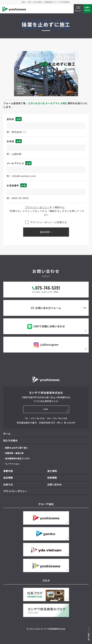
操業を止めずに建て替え (16, 448)
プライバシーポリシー (37, 207)
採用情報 (52, 478)
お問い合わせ (54, 484)
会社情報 (8, 478)
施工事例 (52, 471)
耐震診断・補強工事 (14, 453)
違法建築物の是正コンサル (17, 458)
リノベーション (12, 464)
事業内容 (8, 471)
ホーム (7, 434)
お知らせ (8, 484)
